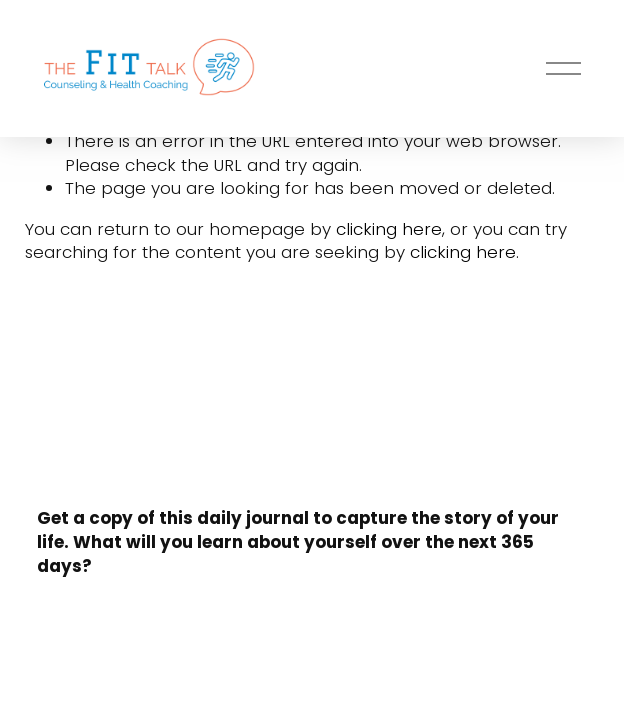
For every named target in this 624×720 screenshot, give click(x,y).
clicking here (389, 229)
